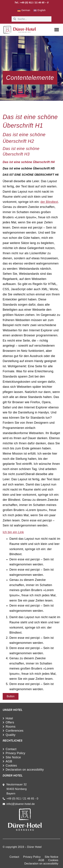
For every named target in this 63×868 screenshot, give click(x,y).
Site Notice (13, 757)
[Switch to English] (40, 10)
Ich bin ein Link (13, 532)
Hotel (9, 718)
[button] (57, 30)
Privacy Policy (15, 753)
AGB (9, 761)
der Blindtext (49, 202)
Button (11, 696)
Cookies (11, 766)
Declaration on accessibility (25, 770)
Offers (10, 722)
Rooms (10, 727)
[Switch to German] (24, 10)
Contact (11, 749)
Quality (10, 735)
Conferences (14, 731)
